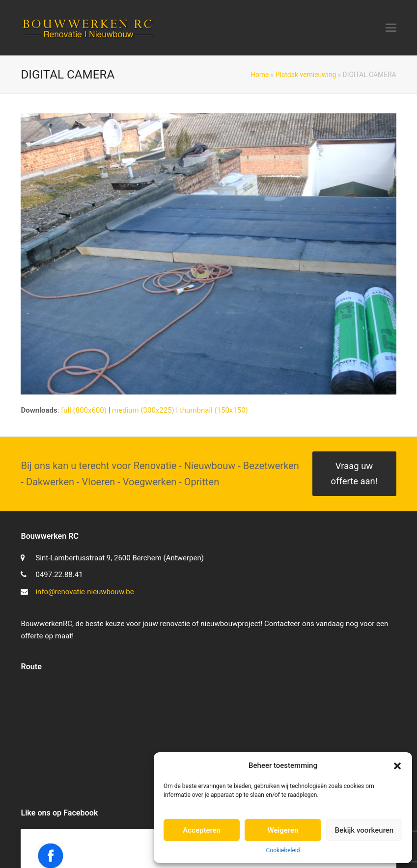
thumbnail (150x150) (214, 410)
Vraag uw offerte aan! (354, 473)
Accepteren (202, 830)
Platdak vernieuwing (306, 75)
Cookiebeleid (283, 850)
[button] (397, 766)
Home (260, 75)
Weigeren (283, 830)
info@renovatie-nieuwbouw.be (84, 592)
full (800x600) (84, 410)
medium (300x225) (143, 410)
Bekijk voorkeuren (364, 830)
